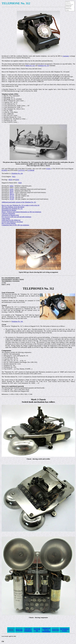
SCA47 (12, 199)
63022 (12, 186)
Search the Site (37, 630)
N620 (20, 183)
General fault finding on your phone (12, 222)
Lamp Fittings (6, 218)
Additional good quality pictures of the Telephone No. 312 (19, 202)
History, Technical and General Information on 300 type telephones (21, 212)
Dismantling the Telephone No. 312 (12, 209)
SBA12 (12, 194)
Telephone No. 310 (43, 66)
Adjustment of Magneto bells (10, 215)
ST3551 (49, 169)
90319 (10, 180)
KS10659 (4, 170)
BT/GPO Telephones (28, 630)
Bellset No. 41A (30, 66)
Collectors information (8, 213)
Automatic (66, 56)
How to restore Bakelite (9, 223)
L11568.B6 (31, 170)
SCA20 (12, 197)
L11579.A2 (21, 170)
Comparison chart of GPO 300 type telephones (15, 225)
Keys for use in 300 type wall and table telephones (16, 217)
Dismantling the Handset (9, 210)
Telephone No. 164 (17, 173)
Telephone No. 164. (17, 321)
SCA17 (12, 196)
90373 (12, 192)
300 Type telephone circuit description (13, 207)
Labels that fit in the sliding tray (11, 220)
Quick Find (55, 630)
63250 (17, 180)
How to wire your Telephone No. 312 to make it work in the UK (21, 205)
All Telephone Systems (64, 630)
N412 (14, 177)
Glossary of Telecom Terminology (46, 630)
